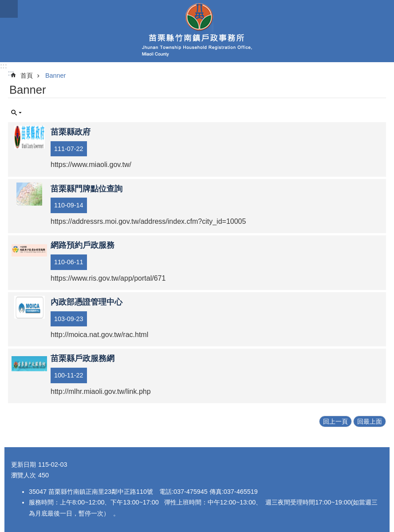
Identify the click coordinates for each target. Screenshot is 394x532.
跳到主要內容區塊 (5, 5)
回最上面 (370, 421)
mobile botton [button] (9, 9)
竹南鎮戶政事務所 (197, 31)
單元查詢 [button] (16, 113)
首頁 (27, 75)
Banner (55, 75)
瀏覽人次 (24, 475)
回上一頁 (335, 421)
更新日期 (24, 465)
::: (4, 66)
